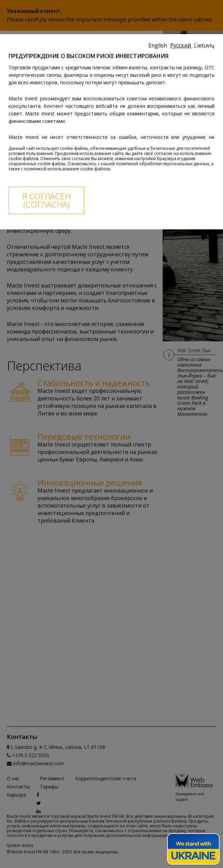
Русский (181, 45)
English (158, 45)
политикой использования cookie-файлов (67, 169)
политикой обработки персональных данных (162, 164)
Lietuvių (204, 45)
